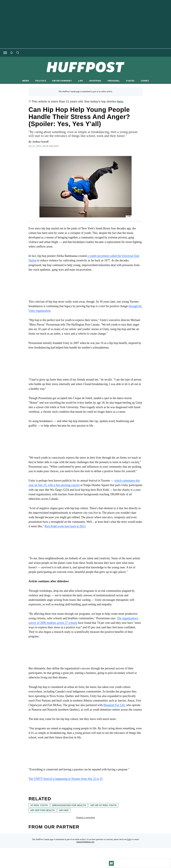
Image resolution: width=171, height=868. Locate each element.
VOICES (130, 81)
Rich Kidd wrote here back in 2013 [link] (65, 526)
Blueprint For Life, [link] (114, 705)
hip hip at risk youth (103, 805)
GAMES (145, 81)
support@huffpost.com (85, 842)
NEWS (26, 81)
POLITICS (41, 81)
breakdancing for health (69, 805)
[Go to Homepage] (111, 863)
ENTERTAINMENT (62, 81)
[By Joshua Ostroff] (40, 142)
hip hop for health (43, 810)
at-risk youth (39, 805)
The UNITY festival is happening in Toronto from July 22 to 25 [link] (66, 779)
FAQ (129, 839)
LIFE (80, 81)
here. (120, 102)
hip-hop (64, 810)
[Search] (18, 53)
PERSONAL (114, 81)
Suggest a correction (85, 817)
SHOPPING (95, 81)
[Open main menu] (5, 53)
